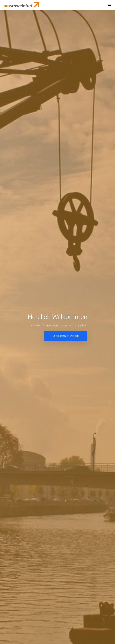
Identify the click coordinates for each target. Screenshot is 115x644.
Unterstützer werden (66, 336)
